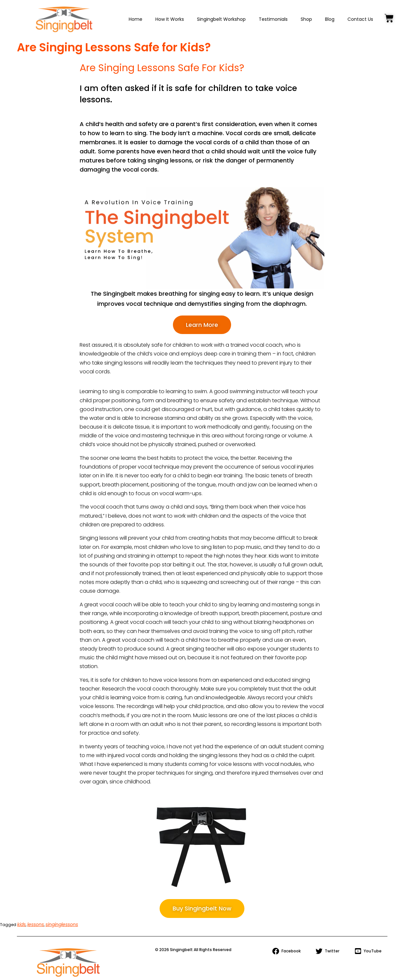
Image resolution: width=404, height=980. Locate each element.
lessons (36, 924)
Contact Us (360, 19)
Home (136, 19)
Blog (330, 19)
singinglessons (62, 924)
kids (21, 924)
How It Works (170, 19)
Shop (306, 19)
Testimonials (273, 19)
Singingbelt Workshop (221, 19)
